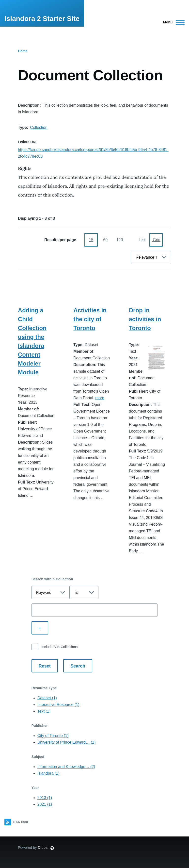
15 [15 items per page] (91, 240)
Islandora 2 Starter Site (42, 19)
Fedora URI (27, 142)
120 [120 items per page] (120, 240)
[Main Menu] (172, 22)
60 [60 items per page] (105, 240)
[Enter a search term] (95, 610)
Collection (39, 127)
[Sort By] (151, 257)
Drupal (43, 848)
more (100, 398)
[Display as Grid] (156, 240)
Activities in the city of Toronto (90, 319)
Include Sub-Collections (59, 647)
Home (23, 51)
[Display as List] (142, 240)
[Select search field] (51, 592)
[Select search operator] (85, 592)
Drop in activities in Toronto (145, 319)
